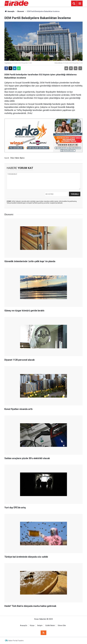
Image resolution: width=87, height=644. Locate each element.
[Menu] (80, 4)
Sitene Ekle (62, 626)
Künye (32, 626)
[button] (71, 68)
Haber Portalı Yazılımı (16, 641)
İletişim (40, 626)
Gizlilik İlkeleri (50, 626)
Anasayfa (9, 11)
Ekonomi (21, 11)
